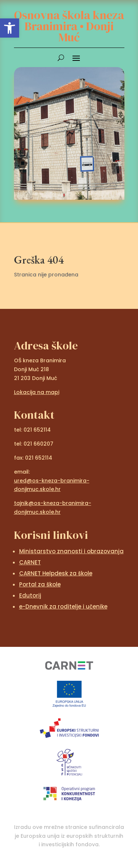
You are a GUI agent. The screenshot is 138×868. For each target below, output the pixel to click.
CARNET (30, 562)
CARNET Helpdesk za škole (56, 573)
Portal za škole (40, 584)
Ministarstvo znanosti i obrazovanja (71, 551)
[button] (10, 28)
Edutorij (30, 595)
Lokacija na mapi (37, 392)
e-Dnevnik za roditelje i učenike (63, 606)
